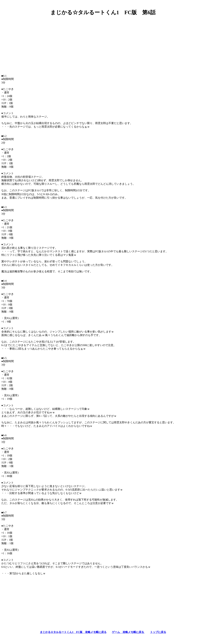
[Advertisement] (103, 42)
